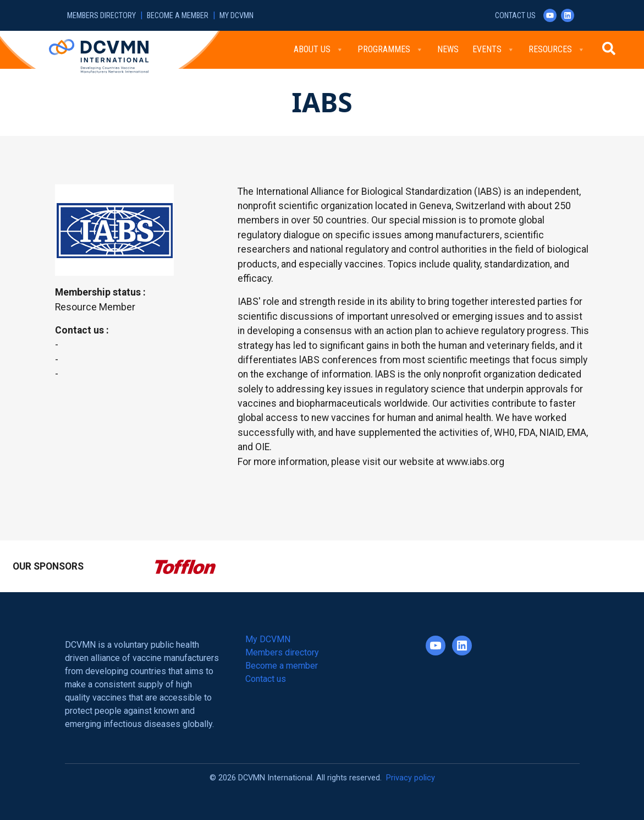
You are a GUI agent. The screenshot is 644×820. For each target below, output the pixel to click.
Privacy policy (411, 778)
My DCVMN (236, 16)
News (448, 49)
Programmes (390, 50)
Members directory (101, 16)
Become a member (178, 16)
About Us (319, 50)
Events (494, 50)
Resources (557, 50)
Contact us (515, 16)
